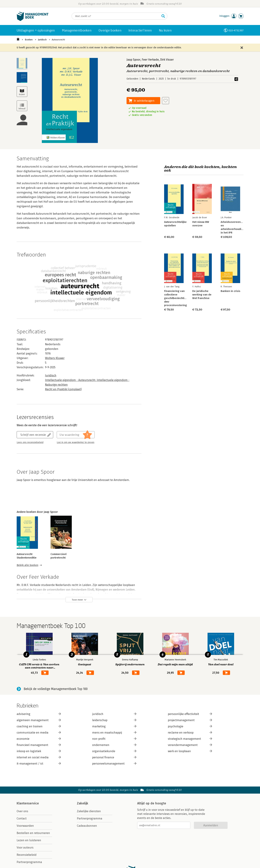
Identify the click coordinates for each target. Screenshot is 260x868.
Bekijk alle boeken (27, 565)
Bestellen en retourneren (33, 833)
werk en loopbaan (190, 751)
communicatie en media (39, 733)
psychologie (190, 726)
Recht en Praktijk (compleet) (63, 389)
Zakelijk (83, 803)
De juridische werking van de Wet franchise (202, 295)
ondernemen (114, 745)
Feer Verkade (150, 60)
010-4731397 (236, 30)
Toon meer (77, 600)
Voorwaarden (25, 826)
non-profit (114, 739)
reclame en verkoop (190, 733)
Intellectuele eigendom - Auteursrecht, (71, 380)
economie (39, 739)
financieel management (39, 745)
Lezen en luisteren (29, 840)
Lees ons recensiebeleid (30, 442)
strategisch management (190, 739)
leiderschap (114, 720)
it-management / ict (39, 764)
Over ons (22, 811)
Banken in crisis (230, 291)
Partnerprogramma (29, 862)
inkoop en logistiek (39, 751)
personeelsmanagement (114, 764)
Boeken (29, 40)
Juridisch (42, 40)
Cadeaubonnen (87, 826)
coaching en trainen (39, 726)
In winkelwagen (144, 101)
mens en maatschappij (114, 733)
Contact (22, 818)
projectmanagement (190, 720)
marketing (114, 726)
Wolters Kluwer (55, 358)
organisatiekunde (114, 751)
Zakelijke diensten (89, 811)
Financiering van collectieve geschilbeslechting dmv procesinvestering (176, 298)
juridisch (114, 714)
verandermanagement (190, 745)
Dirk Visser (167, 60)
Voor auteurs (25, 848)
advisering (39, 714)
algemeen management (39, 720)
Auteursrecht (58, 40)
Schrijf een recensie (33, 435)
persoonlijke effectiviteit (190, 714)
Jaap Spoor (133, 60)
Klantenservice (28, 803)
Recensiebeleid (27, 855)
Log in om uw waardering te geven (76, 442)
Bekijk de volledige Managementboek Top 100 (56, 689)
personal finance (114, 757)
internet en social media (39, 757)
